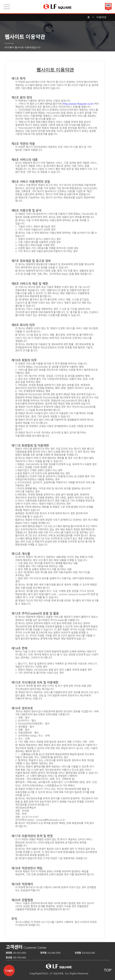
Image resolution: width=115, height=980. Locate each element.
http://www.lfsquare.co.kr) (78, 104)
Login (9, 970)
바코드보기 (108, 7)
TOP (108, 970)
